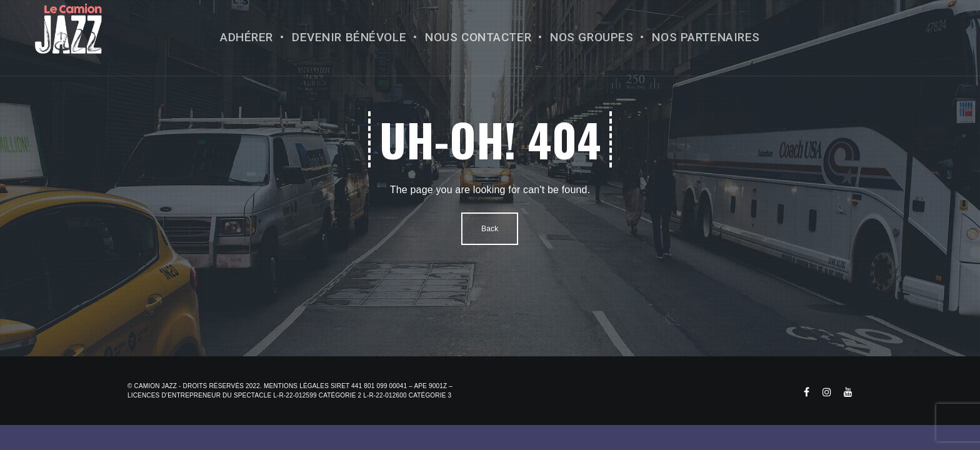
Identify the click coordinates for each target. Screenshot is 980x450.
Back (490, 229)
